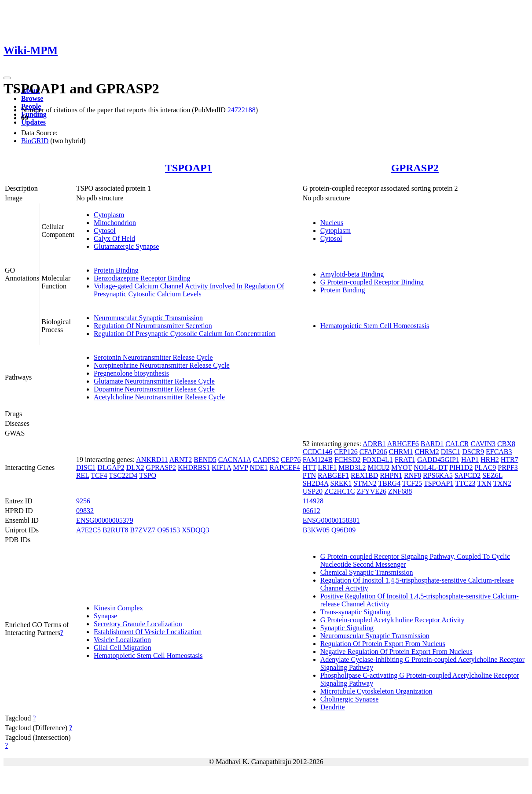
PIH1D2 (461, 467)
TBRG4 (389, 483)
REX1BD (364, 475)
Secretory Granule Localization (138, 624)
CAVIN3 (483, 444)
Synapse (105, 616)
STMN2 (365, 483)
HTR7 (510, 460)
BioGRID (35, 141)
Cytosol (105, 231)
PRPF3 (508, 467)
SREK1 (341, 483)
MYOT (402, 467)
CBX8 (506, 444)
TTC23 (465, 483)
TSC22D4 (123, 475)
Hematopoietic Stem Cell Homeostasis (375, 326)
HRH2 (490, 460)
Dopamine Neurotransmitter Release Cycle (154, 389)
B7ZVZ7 (143, 530)
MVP (240, 467)
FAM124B (318, 460)
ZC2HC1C (339, 491)
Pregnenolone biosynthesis (131, 373)
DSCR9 (473, 452)
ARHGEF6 (403, 444)
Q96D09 (343, 530)
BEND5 (205, 460)
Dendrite (333, 707)
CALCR (457, 444)
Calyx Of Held (114, 238)
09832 (85, 511)
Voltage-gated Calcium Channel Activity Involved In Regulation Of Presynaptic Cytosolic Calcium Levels (189, 290)
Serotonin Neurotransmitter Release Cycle (153, 357)
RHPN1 (391, 475)
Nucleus (332, 223)
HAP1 (470, 460)
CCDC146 (318, 452)
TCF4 (99, 475)
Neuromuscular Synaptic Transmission (148, 318)
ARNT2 (181, 460)
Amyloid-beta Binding (352, 274)
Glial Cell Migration (123, 648)
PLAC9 (485, 467)
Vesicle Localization (122, 640)
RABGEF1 (333, 475)
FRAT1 (405, 460)
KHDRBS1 (194, 467)
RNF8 (413, 475)
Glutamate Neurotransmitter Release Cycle (154, 381)
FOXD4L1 (377, 460)
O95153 (169, 530)
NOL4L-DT (431, 467)
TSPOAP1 (189, 168)
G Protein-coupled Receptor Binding (372, 282)
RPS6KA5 (438, 475)
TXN (484, 483)
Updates (33, 122)
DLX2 (135, 467)
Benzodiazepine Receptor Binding (142, 278)
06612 (312, 511)
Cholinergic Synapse (350, 699)
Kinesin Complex (118, 608)
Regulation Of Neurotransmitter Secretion (153, 326)
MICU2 (378, 467)
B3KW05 (316, 530)
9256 (83, 501)
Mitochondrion (115, 223)
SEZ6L (492, 475)
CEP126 (346, 452)
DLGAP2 (111, 467)
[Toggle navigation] (7, 78)
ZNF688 (400, 491)
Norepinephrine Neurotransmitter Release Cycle (162, 365)
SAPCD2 (468, 475)
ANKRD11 (152, 460)
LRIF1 (328, 467)
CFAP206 (373, 452)
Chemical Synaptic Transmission (367, 572)
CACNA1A (235, 460)
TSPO (148, 475)
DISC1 (86, 467)
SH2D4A (316, 483)
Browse (32, 98)
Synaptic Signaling (347, 628)
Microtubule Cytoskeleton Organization (376, 691)
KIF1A (221, 467)
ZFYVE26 (371, 491)
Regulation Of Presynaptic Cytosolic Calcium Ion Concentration (185, 334)
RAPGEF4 (284, 467)
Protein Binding (116, 270)
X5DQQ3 (195, 530)
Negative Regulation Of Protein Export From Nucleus (396, 652)
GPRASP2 (415, 168)
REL (83, 475)
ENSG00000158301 (331, 520)
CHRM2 (427, 452)
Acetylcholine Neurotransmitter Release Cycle (159, 397)
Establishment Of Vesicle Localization (148, 632)
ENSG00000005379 (105, 520)
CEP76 (291, 460)
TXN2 (502, 483)
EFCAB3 (499, 452)
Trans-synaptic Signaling (356, 612)
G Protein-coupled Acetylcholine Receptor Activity (393, 620)
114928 (313, 501)
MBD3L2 (352, 467)
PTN (309, 475)
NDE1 (259, 467)
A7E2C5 (88, 530)
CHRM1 (401, 452)
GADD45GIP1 (438, 460)
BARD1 (432, 444)
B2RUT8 (116, 530)
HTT (310, 467)
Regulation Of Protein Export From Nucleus (383, 644)
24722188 (242, 110)
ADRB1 (374, 444)
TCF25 (412, 483)
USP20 (313, 491)
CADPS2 (266, 460)
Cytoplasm (109, 215)
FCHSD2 (348, 460)
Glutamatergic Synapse (127, 246)
